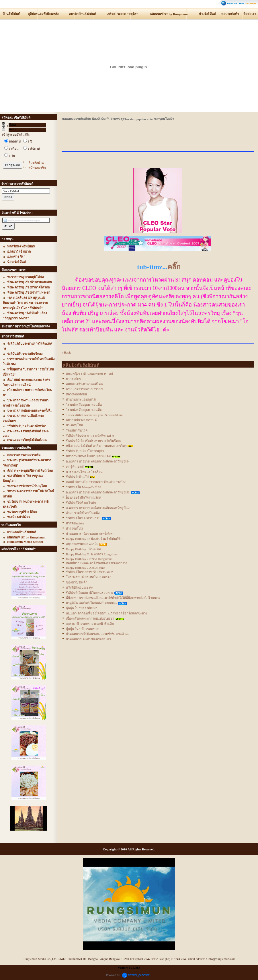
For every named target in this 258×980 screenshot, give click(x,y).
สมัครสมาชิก (37, 168)
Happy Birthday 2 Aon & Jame (86, 568)
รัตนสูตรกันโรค (77, 430)
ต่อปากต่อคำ (230, 14)
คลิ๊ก (174, 267)
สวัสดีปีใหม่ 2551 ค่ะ (79, 587)
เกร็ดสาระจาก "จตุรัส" (122, 14)
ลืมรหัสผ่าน (36, 163)
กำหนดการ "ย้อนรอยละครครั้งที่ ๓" (90, 534)
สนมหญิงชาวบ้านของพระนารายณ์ (89, 374)
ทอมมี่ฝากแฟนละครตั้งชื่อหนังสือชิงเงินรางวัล (97, 563)
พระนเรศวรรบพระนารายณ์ (85, 389)
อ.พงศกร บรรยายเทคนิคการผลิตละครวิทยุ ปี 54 (98, 461)
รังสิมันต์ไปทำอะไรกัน (81, 503)
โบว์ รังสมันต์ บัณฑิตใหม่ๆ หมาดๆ (89, 577)
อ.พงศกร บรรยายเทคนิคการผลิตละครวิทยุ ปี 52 (98, 508)
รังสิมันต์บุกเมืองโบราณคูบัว (85, 451)
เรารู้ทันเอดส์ (75, 466)
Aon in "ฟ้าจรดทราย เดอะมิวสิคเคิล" (91, 624)
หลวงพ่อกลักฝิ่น (77, 394)
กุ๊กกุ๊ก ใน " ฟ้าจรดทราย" (83, 629)
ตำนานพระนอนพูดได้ (81, 399)
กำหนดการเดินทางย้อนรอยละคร (88, 639)
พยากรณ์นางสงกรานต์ (81, 420)
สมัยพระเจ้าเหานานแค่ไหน (84, 384)
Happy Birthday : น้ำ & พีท (83, 549)
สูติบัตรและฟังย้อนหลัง (43, 14)
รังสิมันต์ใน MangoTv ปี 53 (84, 487)
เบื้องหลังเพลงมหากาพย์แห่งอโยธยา (90, 618)
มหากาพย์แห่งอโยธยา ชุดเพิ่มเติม (88, 456)
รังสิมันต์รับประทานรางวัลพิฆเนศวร (90, 436)
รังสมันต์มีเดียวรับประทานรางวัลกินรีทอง (94, 441)
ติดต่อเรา (250, 14)
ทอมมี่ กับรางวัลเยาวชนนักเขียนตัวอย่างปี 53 (96, 482)
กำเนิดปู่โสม (74, 425)
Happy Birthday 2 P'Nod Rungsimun (89, 559)
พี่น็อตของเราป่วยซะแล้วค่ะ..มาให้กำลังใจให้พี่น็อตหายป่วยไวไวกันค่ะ (113, 598)
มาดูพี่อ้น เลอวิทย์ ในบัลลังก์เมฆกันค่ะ (91, 603)
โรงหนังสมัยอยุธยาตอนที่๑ (84, 410)
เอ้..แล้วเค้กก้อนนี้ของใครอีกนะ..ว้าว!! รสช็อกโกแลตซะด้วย (107, 613)
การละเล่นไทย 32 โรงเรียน (84, 472)
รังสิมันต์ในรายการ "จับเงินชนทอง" (90, 572)
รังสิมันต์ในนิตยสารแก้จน (83, 518)
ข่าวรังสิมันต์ (207, 14)
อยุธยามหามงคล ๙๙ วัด (82, 544)
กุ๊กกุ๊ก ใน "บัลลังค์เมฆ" (81, 608)
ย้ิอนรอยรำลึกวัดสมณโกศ (84, 497)
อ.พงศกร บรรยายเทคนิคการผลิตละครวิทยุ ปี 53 (98, 492)
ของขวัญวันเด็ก (77, 582)
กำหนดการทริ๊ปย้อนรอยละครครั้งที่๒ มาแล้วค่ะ (98, 634)
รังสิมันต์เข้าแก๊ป (77, 477)
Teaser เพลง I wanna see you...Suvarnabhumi (95, 415)
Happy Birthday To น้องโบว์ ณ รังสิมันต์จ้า (94, 539)
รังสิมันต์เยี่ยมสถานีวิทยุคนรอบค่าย (89, 593)
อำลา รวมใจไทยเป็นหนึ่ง (83, 513)
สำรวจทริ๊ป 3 (74, 528)
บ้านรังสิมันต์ (11, 14)
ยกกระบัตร (73, 379)
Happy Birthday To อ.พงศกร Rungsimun (92, 554)
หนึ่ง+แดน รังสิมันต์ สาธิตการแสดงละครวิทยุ (96, 446)
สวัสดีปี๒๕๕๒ (75, 523)
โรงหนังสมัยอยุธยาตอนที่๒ (84, 405)
